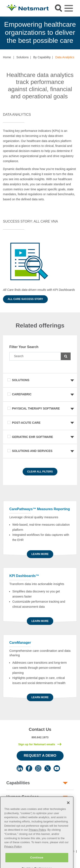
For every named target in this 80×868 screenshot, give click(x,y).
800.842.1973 (40, 737)
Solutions (23, 57)
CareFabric (22, 394)
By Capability (42, 57)
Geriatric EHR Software (33, 437)
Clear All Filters (40, 472)
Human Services (23, 797)
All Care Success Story (25, 299)
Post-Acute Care (26, 423)
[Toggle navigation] (69, 8)
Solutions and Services (32, 451)
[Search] (35, 356)
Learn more (40, 554)
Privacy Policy (37, 836)
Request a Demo (40, 756)
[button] (3, 208)
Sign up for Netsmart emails (37, 744)
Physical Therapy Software (36, 408)
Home (7, 57)
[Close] (68, 809)
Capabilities (18, 783)
